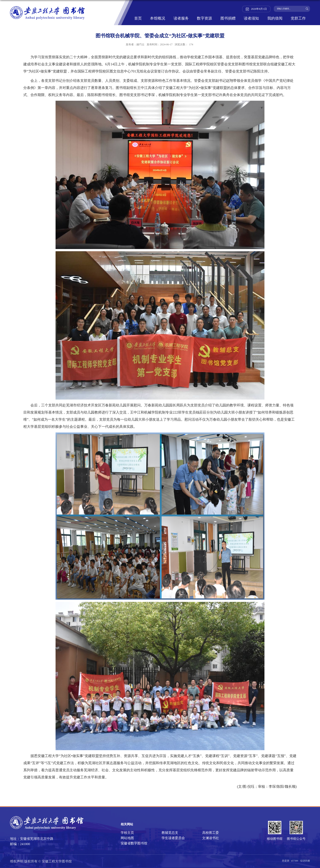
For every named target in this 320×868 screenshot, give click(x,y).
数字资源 (204, 19)
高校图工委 (211, 833)
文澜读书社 (211, 838)
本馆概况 (158, 19)
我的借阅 (275, 19)
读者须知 (251, 19)
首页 (138, 19)
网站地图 (127, 838)
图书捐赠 (228, 19)
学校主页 (127, 833)
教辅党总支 (170, 833)
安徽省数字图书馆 (134, 843)
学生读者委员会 (173, 838)
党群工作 (298, 19)
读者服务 (181, 19)
